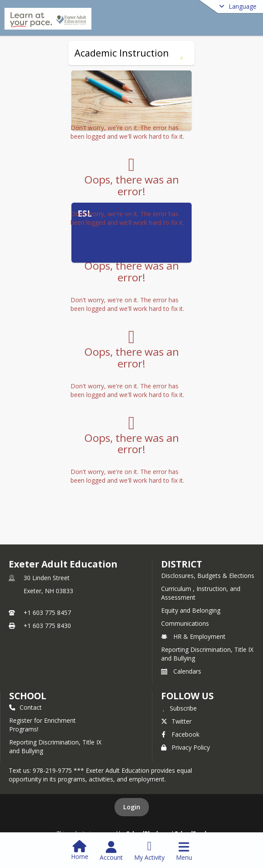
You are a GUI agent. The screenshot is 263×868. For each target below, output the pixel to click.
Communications (185, 623)
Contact (25, 707)
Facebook (180, 734)
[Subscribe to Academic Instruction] (181, 53)
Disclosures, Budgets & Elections (208, 576)
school (28, 696)
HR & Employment (193, 636)
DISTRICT (182, 564)
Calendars (181, 671)
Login (132, 807)
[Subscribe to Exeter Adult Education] (179, 708)
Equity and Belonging (191, 610)
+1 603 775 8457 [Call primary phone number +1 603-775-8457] (47, 613)
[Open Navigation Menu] (184, 851)
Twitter (176, 721)
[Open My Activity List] (149, 851)
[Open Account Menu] (111, 851)
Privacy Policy (185, 747)
